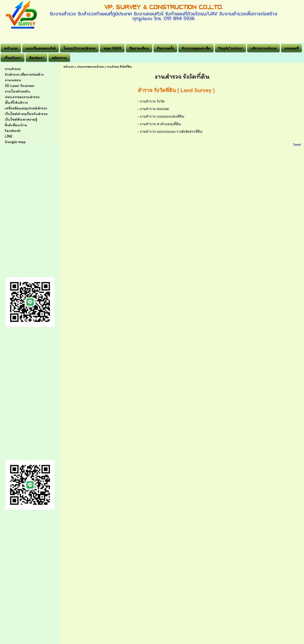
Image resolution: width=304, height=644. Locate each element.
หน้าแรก (69, 67)
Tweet (297, 145)
